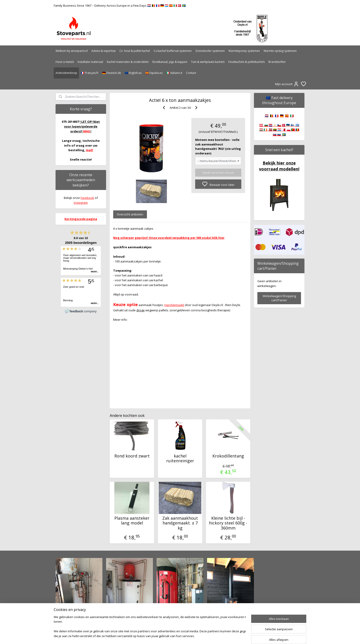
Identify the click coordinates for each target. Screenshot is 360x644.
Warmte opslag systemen (280, 51)
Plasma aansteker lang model (132, 521)
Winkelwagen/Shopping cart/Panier (279, 298)
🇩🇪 (282, 116)
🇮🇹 (292, 116)
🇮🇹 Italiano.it (174, 73)
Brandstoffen (277, 62)
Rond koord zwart (132, 456)
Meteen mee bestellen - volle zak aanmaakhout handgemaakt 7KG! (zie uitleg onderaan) (218, 146)
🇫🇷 (277, 116)
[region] (150, 627)
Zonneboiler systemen (210, 51)
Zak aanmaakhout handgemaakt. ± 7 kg (180, 523)
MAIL (87, 131)
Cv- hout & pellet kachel (135, 51)
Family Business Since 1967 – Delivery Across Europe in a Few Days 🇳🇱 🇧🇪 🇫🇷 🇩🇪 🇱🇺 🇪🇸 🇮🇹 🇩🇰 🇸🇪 (120, 6)
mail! (90, 150)
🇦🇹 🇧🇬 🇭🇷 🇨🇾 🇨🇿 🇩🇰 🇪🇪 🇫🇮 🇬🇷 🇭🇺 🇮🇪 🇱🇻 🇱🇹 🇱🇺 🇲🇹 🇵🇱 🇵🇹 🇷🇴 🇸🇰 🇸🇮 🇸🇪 (279, 130)
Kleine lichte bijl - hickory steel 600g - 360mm (228, 523)
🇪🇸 (287, 116)
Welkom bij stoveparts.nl (72, 51)
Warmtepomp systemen (244, 51)
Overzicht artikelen (130, 214)
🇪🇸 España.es (154, 73)
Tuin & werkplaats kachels (208, 62)
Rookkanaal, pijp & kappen (170, 62)
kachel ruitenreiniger (180, 459)
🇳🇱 (267, 116)
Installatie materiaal (90, 62)
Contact (191, 73)
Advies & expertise (104, 51)
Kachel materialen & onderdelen (128, 62)
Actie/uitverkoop (66, 73)
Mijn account (287, 84)
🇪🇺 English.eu (133, 73)
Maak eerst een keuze (218, 173)
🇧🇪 (272, 116)
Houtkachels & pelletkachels (246, 62)
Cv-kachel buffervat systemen (173, 51)
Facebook (87, 198)
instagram (81, 203)
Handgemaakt (174, 305)
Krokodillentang (228, 456)
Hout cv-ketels (65, 62)
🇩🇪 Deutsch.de (112, 73)
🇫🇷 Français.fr (90, 73)
